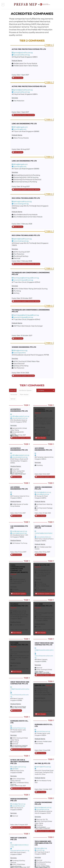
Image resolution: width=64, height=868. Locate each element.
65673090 (14, 769)
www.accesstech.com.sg (19, 418)
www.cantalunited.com (43, 537)
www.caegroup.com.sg (18, 533)
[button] (3, 5)
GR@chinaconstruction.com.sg (44, 650)
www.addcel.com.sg (42, 494)
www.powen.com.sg (42, 809)
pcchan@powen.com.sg (43, 807)
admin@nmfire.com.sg (43, 767)
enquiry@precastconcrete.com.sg (19, 845)
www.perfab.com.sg (17, 806)
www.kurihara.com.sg (18, 728)
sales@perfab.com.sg (18, 804)
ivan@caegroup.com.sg (19, 531)
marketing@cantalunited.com (44, 533)
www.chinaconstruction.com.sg (44, 656)
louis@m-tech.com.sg (18, 767)
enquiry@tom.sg (41, 848)
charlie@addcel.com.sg (43, 492)
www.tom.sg (40, 850)
